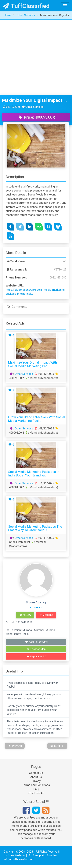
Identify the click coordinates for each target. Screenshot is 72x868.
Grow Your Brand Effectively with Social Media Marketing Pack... (36, 419)
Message (46, 615)
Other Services (24, 374)
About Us (36, 777)
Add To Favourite (36, 642)
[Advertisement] (36, 57)
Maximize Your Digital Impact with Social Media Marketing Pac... (32, 364)
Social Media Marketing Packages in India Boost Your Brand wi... (34, 473)
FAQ (36, 789)
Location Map (36, 649)
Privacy (36, 781)
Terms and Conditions (36, 785)
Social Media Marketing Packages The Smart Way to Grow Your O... (35, 528)
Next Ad (57, 746)
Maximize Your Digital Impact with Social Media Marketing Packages (36, 100)
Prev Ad (15, 746)
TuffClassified (26, 6)
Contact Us (36, 773)
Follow (26, 615)
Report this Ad (36, 656)
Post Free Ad (36, 793)
